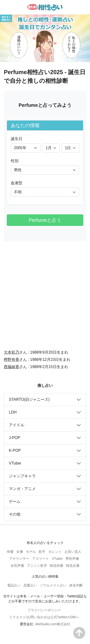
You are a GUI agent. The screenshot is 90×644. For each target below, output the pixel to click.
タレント (55, 552)
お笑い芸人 (73, 552)
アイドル (17, 425)
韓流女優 (73, 566)
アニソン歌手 (37, 566)
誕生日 (17, 139)
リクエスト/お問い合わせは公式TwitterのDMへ (44, 617)
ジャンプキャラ (22, 476)
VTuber (15, 463)
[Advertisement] (45, 292)
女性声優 (17, 566)
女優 (20, 552)
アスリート (41, 559)
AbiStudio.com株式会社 (53, 624)
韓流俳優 (56, 566)
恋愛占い (30, 585)
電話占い (14, 585)
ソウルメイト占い (53, 585)
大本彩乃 (12, 352)
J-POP (15, 438)
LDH (13, 412)
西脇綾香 (12, 367)
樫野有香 (12, 360)
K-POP (15, 450)
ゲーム (15, 501)
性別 (15, 161)
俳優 (10, 552)
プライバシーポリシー (44, 610)
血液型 (17, 183)
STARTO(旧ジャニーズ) (29, 399)
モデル (31, 552)
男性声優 (72, 559)
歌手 (42, 552)
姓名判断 (76, 585)
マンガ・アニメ (22, 489)
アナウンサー (19, 559)
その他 (15, 514)
